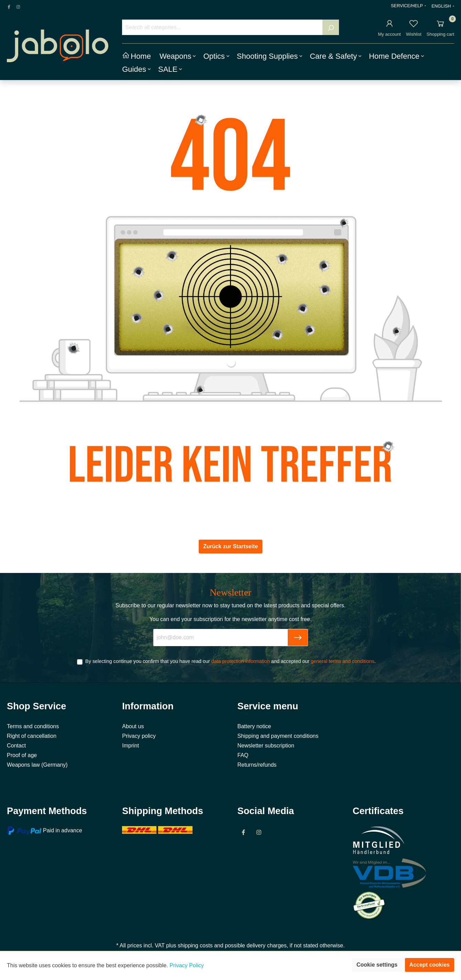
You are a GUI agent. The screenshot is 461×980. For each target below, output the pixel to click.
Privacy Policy (187, 965)
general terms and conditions (343, 661)
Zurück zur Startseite (230, 546)
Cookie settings (377, 965)
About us (133, 726)
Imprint (130, 746)
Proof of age (22, 755)
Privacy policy (139, 736)
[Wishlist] (414, 25)
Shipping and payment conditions (278, 736)
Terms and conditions (33, 726)
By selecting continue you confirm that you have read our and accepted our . (230, 661)
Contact (16, 746)
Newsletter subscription (266, 746)
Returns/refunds (257, 765)
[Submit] (298, 638)
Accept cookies (430, 965)
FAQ (243, 755)
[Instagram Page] (18, 6)
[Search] (331, 27)
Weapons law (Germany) (37, 765)
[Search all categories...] (222, 27)
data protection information (240, 661)
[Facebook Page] (9, 6)
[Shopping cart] (440, 25)
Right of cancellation (32, 736)
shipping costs (195, 945)
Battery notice (254, 726)
